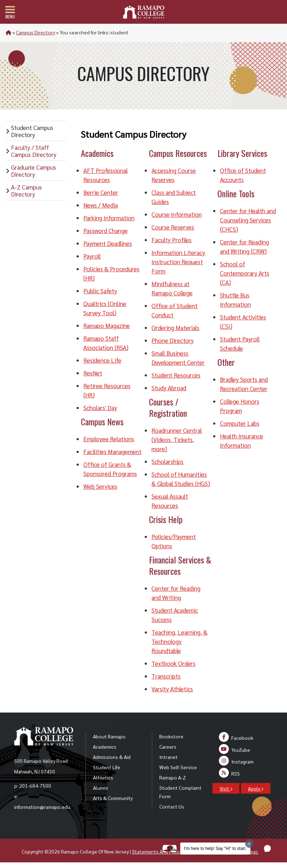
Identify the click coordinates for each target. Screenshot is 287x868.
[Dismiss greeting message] (249, 844)
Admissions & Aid (112, 757)
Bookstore (171, 736)
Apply (256, 788)
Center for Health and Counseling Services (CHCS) (248, 220)
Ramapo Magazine (107, 325)
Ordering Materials (175, 328)
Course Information (177, 214)
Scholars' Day (100, 408)
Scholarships (167, 461)
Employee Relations (109, 439)
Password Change (106, 231)
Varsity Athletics (172, 689)
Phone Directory (173, 340)
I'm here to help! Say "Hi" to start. (215, 849)
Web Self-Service (178, 767)
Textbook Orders (173, 663)
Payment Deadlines (108, 243)
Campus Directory (35, 32)
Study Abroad (169, 388)
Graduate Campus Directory (34, 171)
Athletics (103, 777)
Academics (105, 747)
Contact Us (172, 806)
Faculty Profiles (172, 240)
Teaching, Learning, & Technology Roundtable (180, 641)
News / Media (101, 205)
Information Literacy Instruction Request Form (178, 262)
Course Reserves (173, 227)
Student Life (107, 767)
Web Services (100, 486)
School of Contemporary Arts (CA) (245, 273)
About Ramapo (109, 736)
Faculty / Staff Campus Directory (34, 151)
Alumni (100, 788)
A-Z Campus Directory (26, 191)
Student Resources (176, 375)
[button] (267, 849)
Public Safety (100, 291)
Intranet (169, 757)
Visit (226, 788)
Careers (168, 747)
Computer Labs (240, 423)
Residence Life (102, 360)
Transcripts (166, 676)
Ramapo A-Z (173, 777)
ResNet (93, 373)
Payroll (92, 256)
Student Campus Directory (32, 131)
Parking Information (109, 218)
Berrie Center (101, 192)
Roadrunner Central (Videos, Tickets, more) (177, 439)
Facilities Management (112, 452)
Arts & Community (113, 798)
